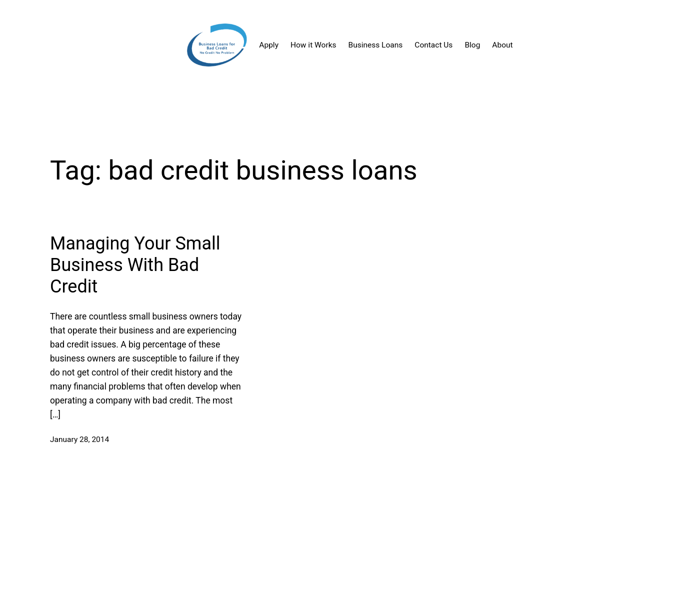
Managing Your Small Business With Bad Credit (135, 265)
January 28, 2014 (79, 439)
